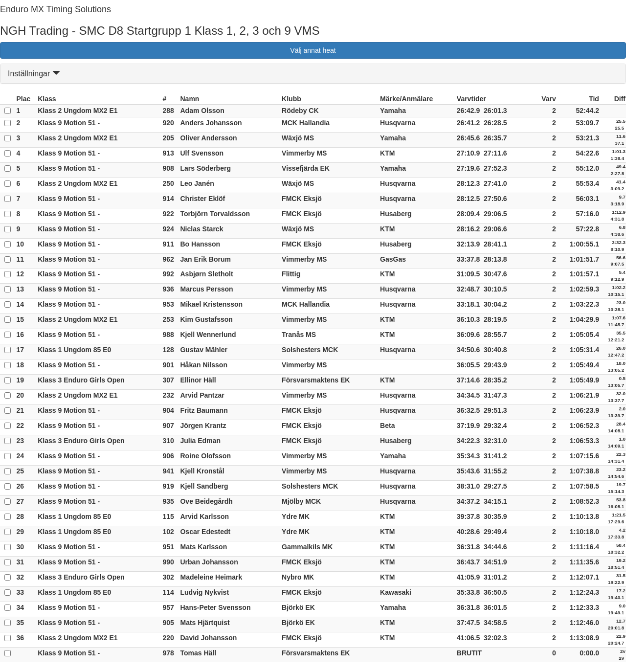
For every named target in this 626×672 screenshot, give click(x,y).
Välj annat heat (313, 50)
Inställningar (34, 74)
